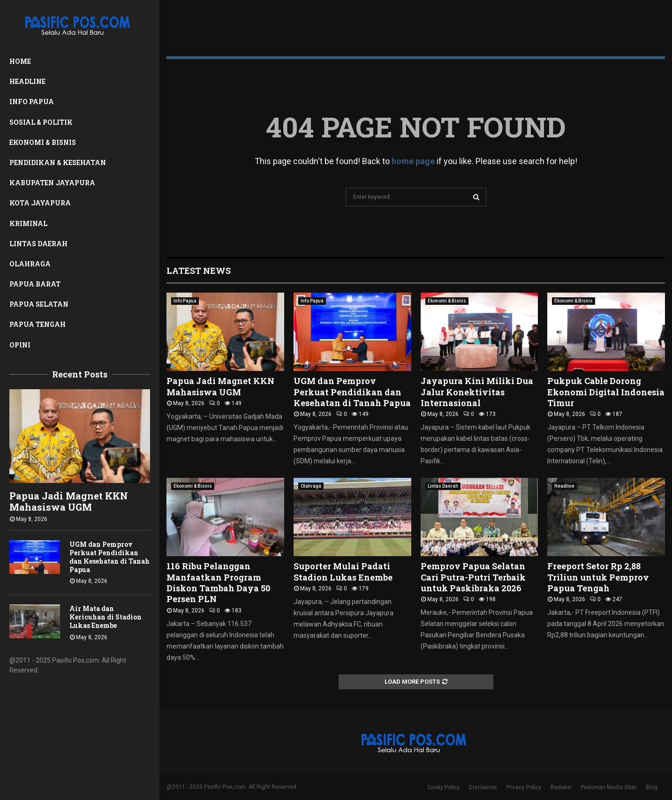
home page (413, 161)
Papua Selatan (39, 304)
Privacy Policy (524, 787)
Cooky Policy (444, 787)
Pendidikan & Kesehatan (58, 162)
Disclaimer (483, 787)
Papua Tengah (38, 324)
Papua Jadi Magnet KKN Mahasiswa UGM (69, 501)
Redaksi (561, 787)
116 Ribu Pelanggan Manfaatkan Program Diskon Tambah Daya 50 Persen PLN (218, 582)
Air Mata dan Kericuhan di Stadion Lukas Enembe (106, 617)
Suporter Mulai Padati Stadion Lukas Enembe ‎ (344, 571)
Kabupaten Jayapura (52, 183)
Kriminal (28, 223)
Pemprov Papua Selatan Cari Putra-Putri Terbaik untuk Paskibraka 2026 (473, 577)
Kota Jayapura (40, 203)
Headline (27, 81)
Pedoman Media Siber (609, 787)
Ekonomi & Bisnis (43, 142)
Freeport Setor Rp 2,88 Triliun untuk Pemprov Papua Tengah (598, 577)
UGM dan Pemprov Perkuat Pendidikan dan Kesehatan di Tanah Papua (109, 557)
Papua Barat (35, 284)
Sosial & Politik (41, 122)
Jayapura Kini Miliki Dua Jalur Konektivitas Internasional (477, 392)
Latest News (199, 271)
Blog (652, 787)
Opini (20, 345)
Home (20, 61)
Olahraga (30, 264)
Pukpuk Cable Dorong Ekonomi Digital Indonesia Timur (606, 392)
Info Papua (32, 102)
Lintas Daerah (38, 244)
